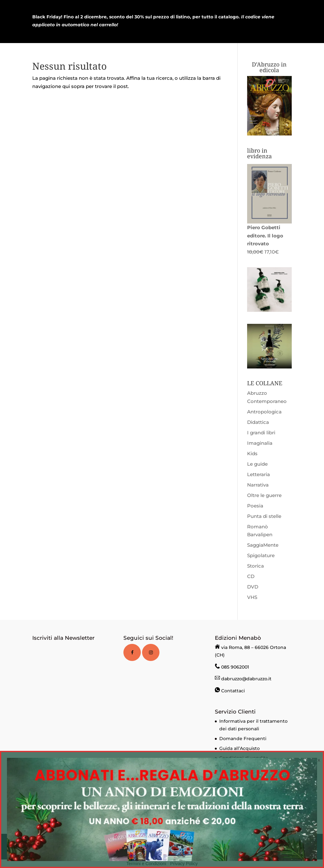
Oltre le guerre (264, 495)
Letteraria (259, 474)
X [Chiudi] (319, 760)
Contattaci (233, 691)
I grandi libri (261, 433)
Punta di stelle (264, 516)
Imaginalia (260, 443)
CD (251, 576)
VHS (252, 597)
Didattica (258, 422)
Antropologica (264, 412)
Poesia (255, 506)
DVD (253, 587)
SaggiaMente (263, 545)
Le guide (257, 464)
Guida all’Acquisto (240, 748)
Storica (255, 566)
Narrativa (258, 485)
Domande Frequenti (243, 739)
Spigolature (261, 555)
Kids (252, 453)
